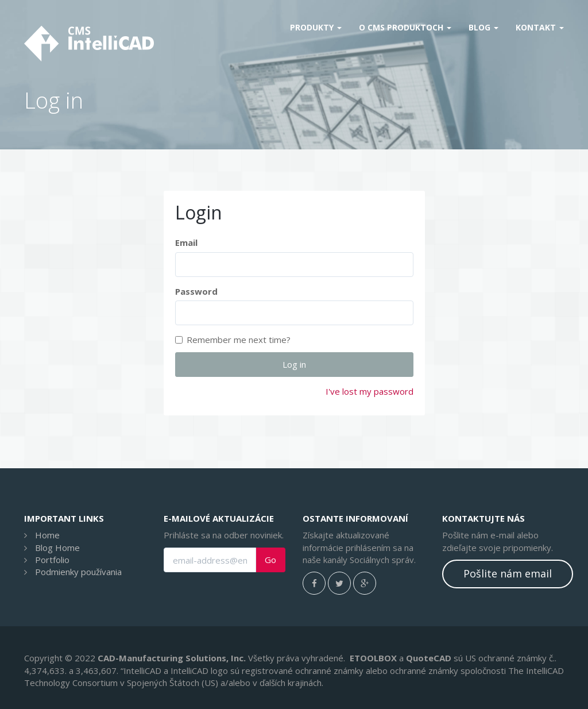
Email (186, 242)
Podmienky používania (78, 572)
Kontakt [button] (540, 27)
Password (196, 291)
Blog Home (57, 548)
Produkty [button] (316, 27)
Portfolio (52, 560)
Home (47, 535)
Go (270, 560)
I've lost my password (370, 391)
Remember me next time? (233, 340)
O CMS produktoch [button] (405, 27)
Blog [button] (483, 27)
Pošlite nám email (508, 573)
